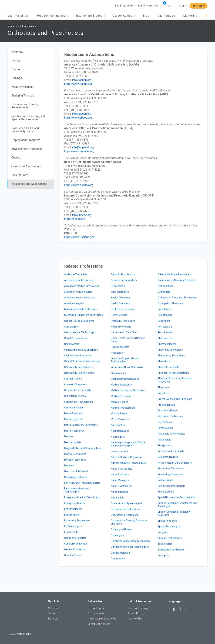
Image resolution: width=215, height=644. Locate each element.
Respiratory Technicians (171, 469)
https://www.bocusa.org (79, 185)
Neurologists (118, 437)
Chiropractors (72, 344)
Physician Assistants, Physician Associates (175, 380)
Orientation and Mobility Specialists (177, 280)
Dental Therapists (74, 431)
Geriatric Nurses (73, 555)
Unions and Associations (27, 166)
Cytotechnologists (74, 408)
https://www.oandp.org (78, 84)
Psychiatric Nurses (168, 411)
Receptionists (165, 445)
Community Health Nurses (79, 367)
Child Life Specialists (75, 338)
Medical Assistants (121, 385)
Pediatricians (165, 315)
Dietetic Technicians (75, 460)
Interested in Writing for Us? (102, 619)
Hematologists (119, 315)
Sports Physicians (167, 521)
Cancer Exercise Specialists (79, 321)
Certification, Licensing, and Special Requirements (28, 118)
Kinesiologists (118, 373)
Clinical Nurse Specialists (78, 356)
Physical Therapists (168, 367)
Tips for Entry (20, 175)
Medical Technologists (123, 408)
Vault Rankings (18, 16)
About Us (53, 608)
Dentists (69, 436)
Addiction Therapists (76, 274)
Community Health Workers (79, 373)
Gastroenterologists (75, 538)
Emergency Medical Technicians (82, 497)
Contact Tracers (73, 379)
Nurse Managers (120, 480)
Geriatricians (118, 286)
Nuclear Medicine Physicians (126, 457)
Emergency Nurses (75, 503)
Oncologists (117, 535)
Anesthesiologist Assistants (80, 298)
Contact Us (54, 613)
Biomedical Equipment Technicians (83, 315)
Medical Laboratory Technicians (128, 390)
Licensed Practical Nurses (125, 379)
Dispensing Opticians (76, 477)
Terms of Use (135, 619)
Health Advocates (121, 298)
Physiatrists (164, 361)
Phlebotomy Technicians (171, 356)
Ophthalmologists (121, 553)
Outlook (16, 158)
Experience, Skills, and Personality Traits (25, 130)
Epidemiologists (73, 526)
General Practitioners (76, 544)
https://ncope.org (75, 219)
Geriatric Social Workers (124, 280)
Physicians (164, 387)
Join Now (199, 6)
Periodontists (165, 332)
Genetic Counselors (75, 549)
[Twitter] (182, 609)
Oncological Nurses (121, 529)
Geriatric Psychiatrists (123, 274)
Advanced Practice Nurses (79, 280)
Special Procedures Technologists (176, 497)
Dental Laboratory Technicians (81, 425)
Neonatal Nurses (120, 431)
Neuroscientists (119, 451)
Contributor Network (99, 624)
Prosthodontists (167, 405)
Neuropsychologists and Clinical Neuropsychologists (128, 444)
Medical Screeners (121, 396)
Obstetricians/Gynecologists (126, 503)
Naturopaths (118, 425)
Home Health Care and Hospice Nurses (128, 340)
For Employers (125, 6)
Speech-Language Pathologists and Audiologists (177, 505)
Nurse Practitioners (121, 486)
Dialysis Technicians (75, 454)
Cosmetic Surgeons (75, 384)
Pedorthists (164, 321)
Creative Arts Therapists (78, 390)
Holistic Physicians (121, 327)
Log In (183, 6)
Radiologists (164, 440)
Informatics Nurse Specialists (127, 367)
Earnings (17, 78)
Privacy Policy (135, 613)
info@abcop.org (82, 114)
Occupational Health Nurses (126, 509)
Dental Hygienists (74, 419)
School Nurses (166, 480)
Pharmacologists (167, 344)
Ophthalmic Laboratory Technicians (130, 541)
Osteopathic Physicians (171, 303)
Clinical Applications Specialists (81, 350)
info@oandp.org (82, 80)
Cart (169, 6)
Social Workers (166, 492)
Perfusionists (165, 327)
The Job (16, 69)
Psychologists (165, 428)
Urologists (163, 556)
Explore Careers (27, 26)
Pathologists (165, 309)
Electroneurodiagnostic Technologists (77, 490)
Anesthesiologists (74, 303)
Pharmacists (165, 338)
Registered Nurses (168, 457)
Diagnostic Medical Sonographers (83, 448)
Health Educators (120, 303)
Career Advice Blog (138, 608)
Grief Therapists (120, 292)
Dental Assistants (74, 413)
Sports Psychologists (169, 526)
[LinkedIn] (176, 609)
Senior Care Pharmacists (171, 486)
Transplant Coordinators (171, 550)
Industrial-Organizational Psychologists (125, 360)
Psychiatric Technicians (171, 416)
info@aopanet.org (83, 147)
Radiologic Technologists (171, 434)
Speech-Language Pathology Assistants (174, 513)
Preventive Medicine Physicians (175, 399)
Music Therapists (120, 419)
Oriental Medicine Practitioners (175, 274)
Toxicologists (165, 544)
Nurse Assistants (120, 474)
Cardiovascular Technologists (80, 332)
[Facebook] (170, 609)
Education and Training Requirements (25, 106)
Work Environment (22, 87)
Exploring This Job (23, 96)
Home (11, 26)
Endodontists (71, 515)
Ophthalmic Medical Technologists (130, 547)
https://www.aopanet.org (79, 151)
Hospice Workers (120, 347)
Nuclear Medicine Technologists (128, 463)
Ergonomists (71, 532)
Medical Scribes (120, 402)
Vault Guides (166, 16)
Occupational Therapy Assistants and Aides (129, 522)
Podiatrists (164, 393)
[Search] (206, 16)
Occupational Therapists (124, 515)
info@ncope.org (82, 215)
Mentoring (190, 16)
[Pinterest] (193, 609)
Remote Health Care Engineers (175, 463)
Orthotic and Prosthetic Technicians (177, 298)
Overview (17, 52)
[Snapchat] (199, 609)
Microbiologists (119, 414)
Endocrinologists (73, 509)
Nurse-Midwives (120, 492)
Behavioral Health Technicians (81, 309)
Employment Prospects (26, 140)
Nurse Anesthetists (121, 469)
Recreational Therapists (171, 451)
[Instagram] (187, 609)
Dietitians (69, 466)
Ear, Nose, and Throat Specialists (82, 483)
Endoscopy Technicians (77, 521)
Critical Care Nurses (75, 396)
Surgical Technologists (170, 538)
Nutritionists (117, 498)
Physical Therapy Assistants (173, 373)
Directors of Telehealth (77, 471)
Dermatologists (73, 442)
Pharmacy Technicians (170, 350)
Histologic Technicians (123, 321)
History (16, 61)
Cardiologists (71, 327)
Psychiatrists (165, 422)
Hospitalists (117, 353)
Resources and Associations (30, 184)
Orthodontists (165, 286)
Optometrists (118, 559)
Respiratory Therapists (170, 474)
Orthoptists (164, 292)
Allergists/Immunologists (78, 292)
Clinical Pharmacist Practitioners (82, 361)
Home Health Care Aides (124, 332)
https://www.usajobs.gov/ (80, 237)
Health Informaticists (122, 309)
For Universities (148, 6)
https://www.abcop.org (78, 118)
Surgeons (163, 532)
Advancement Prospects (27, 149)
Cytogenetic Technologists (79, 402)
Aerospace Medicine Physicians (82, 286)
